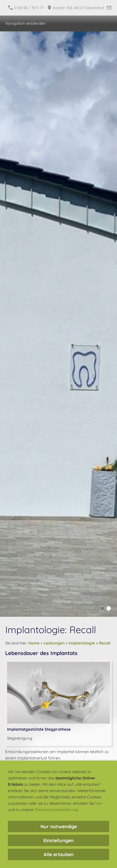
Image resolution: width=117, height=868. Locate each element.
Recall (105, 643)
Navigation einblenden (26, 23)
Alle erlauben (59, 854)
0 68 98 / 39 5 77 (26, 8)
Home (34, 643)
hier (99, 803)
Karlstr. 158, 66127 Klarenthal (75, 8)
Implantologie (82, 643)
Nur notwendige (59, 826)
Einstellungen (58, 840)
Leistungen (54, 643)
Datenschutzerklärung (57, 810)
